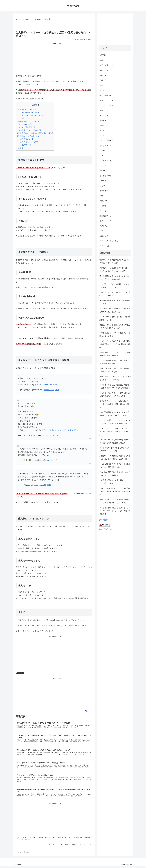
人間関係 (103, 55)
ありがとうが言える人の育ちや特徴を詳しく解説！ (115, 302)
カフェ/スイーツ (106, 221)
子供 (101, 80)
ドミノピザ (104, 115)
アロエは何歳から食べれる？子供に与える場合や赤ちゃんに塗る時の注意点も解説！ (115, 491)
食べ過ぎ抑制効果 (27, 127)
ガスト (102, 136)
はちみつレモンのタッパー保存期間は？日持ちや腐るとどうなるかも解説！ (115, 394)
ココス (102, 156)
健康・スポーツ (106, 75)
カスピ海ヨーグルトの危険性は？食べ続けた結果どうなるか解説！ (115, 286)
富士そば (103, 130)
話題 (101, 85)
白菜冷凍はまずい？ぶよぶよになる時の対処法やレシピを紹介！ (115, 354)
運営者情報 (103, 520)
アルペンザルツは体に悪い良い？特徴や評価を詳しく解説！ (115, 318)
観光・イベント (106, 95)
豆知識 (102, 90)
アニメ (102, 231)
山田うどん (104, 181)
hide (37, 105)
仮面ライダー (105, 236)
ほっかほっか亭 (106, 176)
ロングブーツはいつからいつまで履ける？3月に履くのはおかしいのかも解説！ (114, 432)
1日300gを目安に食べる (29, 113)
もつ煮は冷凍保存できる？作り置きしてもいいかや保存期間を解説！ (115, 466)
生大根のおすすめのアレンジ (28, 136)
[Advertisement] (54, 58)
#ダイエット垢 (48, 430)
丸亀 (101, 196)
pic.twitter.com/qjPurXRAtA (47, 385)
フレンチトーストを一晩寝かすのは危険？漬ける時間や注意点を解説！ (114, 441)
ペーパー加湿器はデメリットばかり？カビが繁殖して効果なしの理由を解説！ (115, 422)
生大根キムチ (26, 145)
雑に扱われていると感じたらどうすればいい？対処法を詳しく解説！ (115, 326)
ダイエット (20, 673)
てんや (102, 186)
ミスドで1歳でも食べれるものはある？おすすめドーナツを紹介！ (115, 449)
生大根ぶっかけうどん (29, 142)
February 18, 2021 (53, 435)
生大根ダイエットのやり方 (27, 110)
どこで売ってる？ (106, 105)
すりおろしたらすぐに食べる (31, 116)
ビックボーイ (105, 191)
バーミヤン (104, 211)
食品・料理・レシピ (107, 65)
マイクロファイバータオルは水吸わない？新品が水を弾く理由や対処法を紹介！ (114, 404)
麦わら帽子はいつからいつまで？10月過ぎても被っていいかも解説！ (115, 378)
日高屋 (102, 126)
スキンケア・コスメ (107, 100)
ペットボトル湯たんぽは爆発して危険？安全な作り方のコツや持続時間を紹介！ (115, 386)
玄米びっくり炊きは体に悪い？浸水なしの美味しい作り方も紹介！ (115, 261)
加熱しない (25, 118)
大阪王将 (103, 121)
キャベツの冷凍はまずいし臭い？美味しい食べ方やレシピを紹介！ (115, 370)
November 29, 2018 (52, 390)
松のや (102, 171)
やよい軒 (103, 166)
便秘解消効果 (26, 124)
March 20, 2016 (45, 485)
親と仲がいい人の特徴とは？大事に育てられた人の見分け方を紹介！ (115, 310)
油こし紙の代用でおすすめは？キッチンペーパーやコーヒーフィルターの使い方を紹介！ (115, 511)
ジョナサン (104, 206)
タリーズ (103, 151)
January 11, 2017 (51, 460)
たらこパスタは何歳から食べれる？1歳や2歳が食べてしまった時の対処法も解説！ (115, 344)
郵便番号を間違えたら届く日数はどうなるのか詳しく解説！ (115, 482)
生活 (101, 60)
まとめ (20, 148)
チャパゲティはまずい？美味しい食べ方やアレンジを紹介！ (115, 294)
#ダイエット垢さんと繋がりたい (66, 430)
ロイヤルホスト (106, 161)
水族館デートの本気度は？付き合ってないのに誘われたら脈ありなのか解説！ (115, 457)
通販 (101, 110)
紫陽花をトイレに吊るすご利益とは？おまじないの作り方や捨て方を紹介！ (115, 270)
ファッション (105, 246)
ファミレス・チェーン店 (109, 241)
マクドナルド (105, 226)
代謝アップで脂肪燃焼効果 (30, 130)
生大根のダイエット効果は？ (28, 121)
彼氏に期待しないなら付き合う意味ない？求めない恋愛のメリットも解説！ (114, 501)
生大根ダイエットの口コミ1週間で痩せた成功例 (35, 133)
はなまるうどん (106, 146)
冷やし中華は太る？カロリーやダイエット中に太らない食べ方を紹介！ (115, 278)
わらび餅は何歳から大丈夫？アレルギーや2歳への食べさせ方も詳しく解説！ (115, 414)
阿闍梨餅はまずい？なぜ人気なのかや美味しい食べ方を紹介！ (115, 335)
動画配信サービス (106, 216)
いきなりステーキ (106, 141)
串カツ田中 (104, 201)
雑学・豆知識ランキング (108, 529)
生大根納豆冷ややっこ (29, 139)
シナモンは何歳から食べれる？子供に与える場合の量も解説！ (115, 362)
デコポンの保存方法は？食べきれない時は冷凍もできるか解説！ (115, 474)
